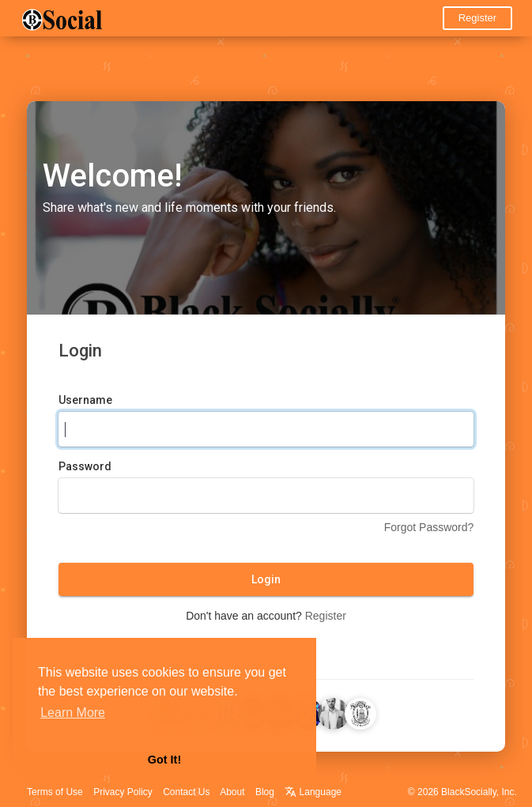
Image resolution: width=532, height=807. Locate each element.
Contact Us (186, 792)
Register (477, 18)
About (232, 792)
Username (85, 401)
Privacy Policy (123, 792)
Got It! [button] (164, 760)
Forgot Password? (429, 528)
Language (313, 792)
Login (266, 580)
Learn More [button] (73, 713)
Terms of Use (55, 792)
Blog (265, 792)
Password (85, 467)
